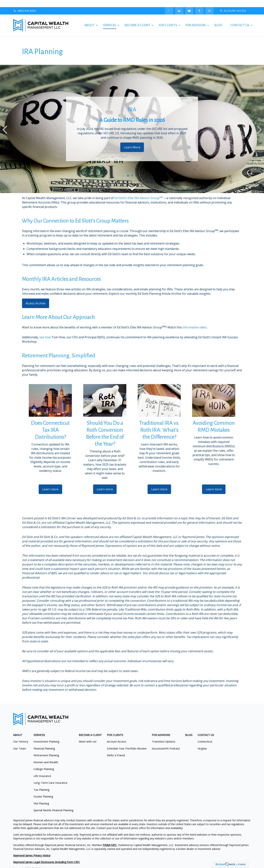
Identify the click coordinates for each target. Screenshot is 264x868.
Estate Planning (43, 789)
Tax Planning (42, 782)
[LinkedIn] (179, 4)
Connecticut (205, 734)
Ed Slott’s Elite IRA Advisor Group (137, 191)
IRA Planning (41, 796)
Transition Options (164, 734)
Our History (21, 734)
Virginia (202, 741)
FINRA (106, 838)
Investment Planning (46, 734)
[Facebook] (199, 4)
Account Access (117, 734)
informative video (195, 320)
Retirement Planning (46, 748)
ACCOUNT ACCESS (233, 4)
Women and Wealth (46, 755)
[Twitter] (169, 4)
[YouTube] (189, 4)
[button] (89, 18)
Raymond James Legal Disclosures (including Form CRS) (46, 855)
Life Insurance (42, 769)
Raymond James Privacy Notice (32, 848)
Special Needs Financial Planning (54, 803)
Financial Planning (44, 741)
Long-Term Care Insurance (51, 776)
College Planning (44, 762)
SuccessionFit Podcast (166, 741)
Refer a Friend (116, 748)
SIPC (114, 838)
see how (45, 330)
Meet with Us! (88, 734)
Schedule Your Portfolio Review (127, 741)
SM (161, 190)
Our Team (20, 741)
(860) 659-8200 (24, 4)
